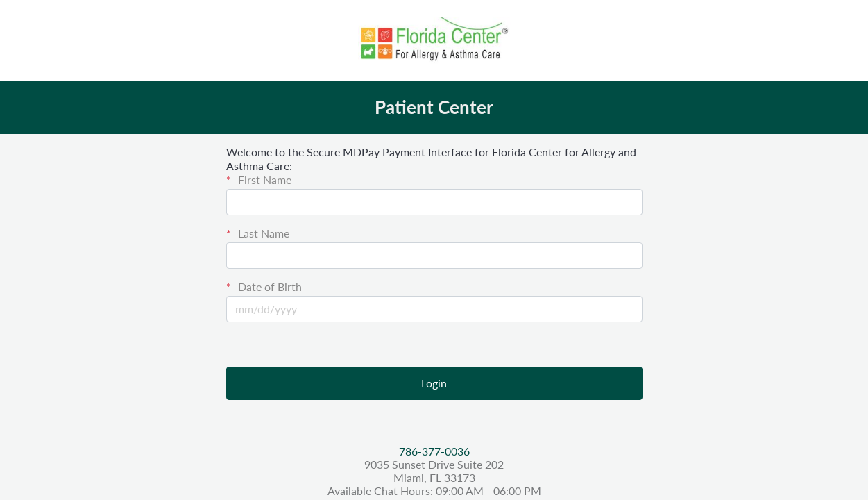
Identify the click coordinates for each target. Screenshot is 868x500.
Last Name (262, 233)
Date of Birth (269, 286)
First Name (263, 180)
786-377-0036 (434, 451)
